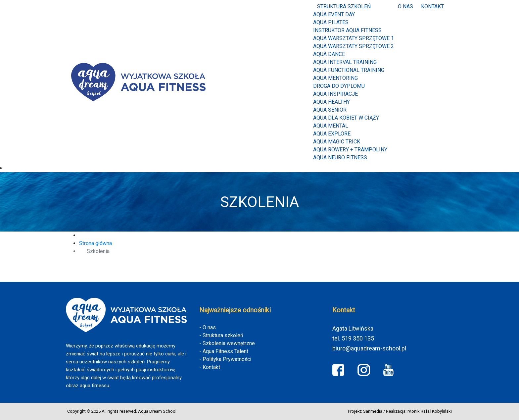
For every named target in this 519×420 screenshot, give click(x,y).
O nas (405, 6)
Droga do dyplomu (339, 86)
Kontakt (432, 6)
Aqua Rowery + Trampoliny (350, 150)
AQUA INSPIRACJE (335, 94)
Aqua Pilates (331, 22)
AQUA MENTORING (335, 78)
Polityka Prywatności (227, 359)
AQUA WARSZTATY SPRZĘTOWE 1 (354, 38)
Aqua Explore (332, 134)
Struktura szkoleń (344, 6)
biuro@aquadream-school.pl (369, 348)
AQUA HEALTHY (331, 102)
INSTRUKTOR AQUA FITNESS (347, 30)
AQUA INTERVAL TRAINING (345, 62)
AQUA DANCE (329, 54)
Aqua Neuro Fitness (340, 157)
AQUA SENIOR (330, 110)
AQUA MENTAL (331, 126)
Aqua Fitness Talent (225, 351)
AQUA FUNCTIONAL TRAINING (349, 70)
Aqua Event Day (334, 14)
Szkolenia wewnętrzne (229, 343)
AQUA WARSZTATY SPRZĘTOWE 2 (354, 46)
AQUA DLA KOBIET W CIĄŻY (346, 118)
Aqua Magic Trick (337, 142)
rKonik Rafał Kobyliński (430, 411)
